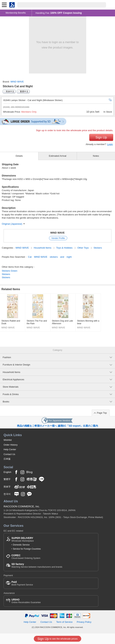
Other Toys (83, 248)
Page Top (102, 413)
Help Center (10, 449)
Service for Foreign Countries (27, 549)
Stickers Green (10, 271)
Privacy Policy (84, 622)
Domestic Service (21, 545)
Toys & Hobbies (65, 248)
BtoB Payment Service (22, 583)
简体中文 (10, 92)
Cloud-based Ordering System (26, 557)
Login (110, 144)
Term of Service (64, 622)
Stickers (98, 248)
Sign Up (101, 137)
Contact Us (9, 454)
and (62, 257)
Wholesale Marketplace (23, 539)
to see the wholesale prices (57, 639)
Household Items (43, 248)
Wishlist (8, 440)
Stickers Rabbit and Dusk (11, 322)
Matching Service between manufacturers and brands (37, 565)
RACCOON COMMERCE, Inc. (22, 506)
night (69, 257)
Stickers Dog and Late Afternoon (62, 322)
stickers (54, 257)
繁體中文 (24, 92)
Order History (11, 445)
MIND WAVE (17, 82)
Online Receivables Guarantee (26, 601)
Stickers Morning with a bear (88, 322)
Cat (30, 257)
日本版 (7, 459)
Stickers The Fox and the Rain (37, 322)
